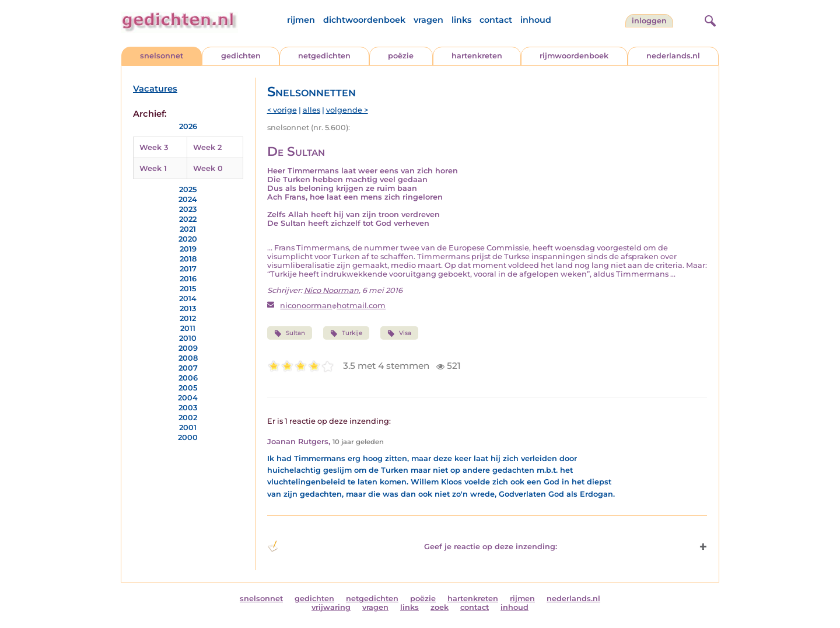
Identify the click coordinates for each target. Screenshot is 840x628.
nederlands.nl (673, 56)
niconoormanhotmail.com (333, 306)
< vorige (282, 110)
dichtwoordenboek (364, 20)
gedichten (241, 56)
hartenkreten (477, 56)
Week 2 (207, 147)
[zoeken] (709, 19)
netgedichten (324, 56)
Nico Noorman (331, 290)
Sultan (290, 333)
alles (311, 110)
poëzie (401, 56)
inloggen (649, 21)
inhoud (536, 20)
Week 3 (154, 147)
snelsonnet (162, 56)
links (461, 20)
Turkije (346, 333)
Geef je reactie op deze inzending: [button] (412, 546)
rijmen (301, 20)
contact (496, 20)
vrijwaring (331, 607)
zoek (440, 607)
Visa (399, 333)
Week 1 (153, 168)
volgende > (347, 110)
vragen (428, 20)
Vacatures (155, 89)
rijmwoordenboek (574, 56)
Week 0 (208, 168)
